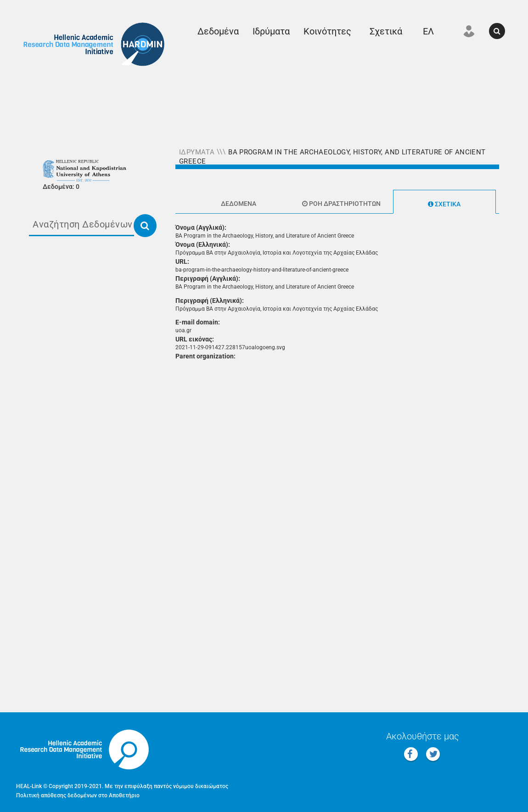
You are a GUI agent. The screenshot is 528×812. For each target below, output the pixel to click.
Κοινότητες (327, 31)
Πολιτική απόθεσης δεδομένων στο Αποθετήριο (78, 795)
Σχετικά (386, 31)
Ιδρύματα (271, 31)
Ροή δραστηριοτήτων (341, 204)
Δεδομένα (218, 31)
